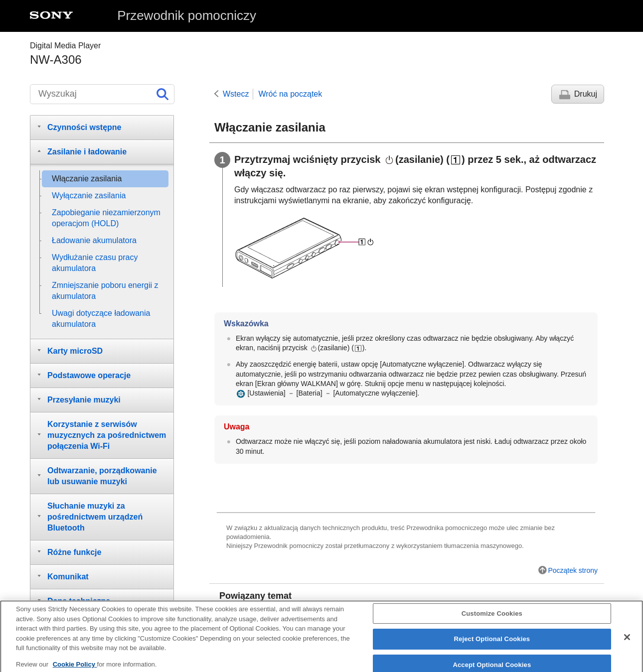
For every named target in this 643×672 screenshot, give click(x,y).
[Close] (627, 642)
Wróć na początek (290, 94)
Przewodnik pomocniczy (187, 15)
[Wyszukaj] (102, 94)
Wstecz (236, 94)
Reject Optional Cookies (492, 644)
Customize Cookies (492, 618)
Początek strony (573, 570)
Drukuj (586, 94)
